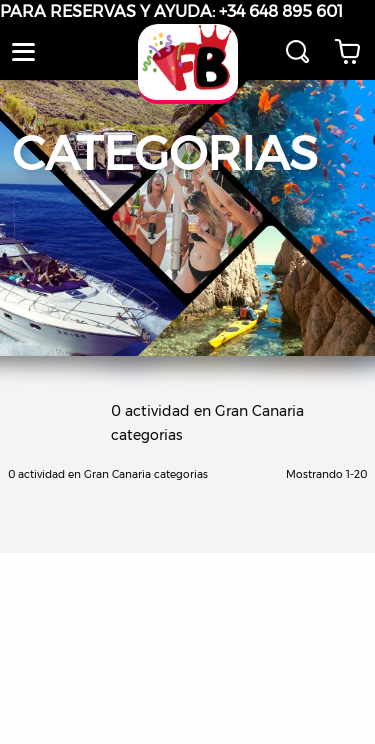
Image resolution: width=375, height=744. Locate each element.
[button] (23, 52)
